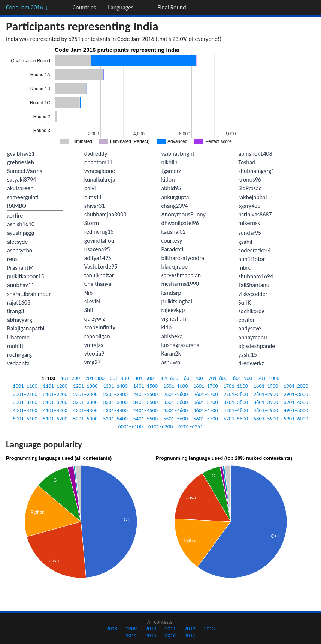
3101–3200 (55, 402)
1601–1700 (206, 386)
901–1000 (269, 378)
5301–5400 (115, 419)
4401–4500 (146, 410)
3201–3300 (85, 402)
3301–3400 (115, 402)
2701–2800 (236, 394)
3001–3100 (25, 402)
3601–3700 (206, 402)
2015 (151, 635)
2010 (151, 629)
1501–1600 (176, 386)
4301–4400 (115, 410)
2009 (131, 629)
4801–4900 (266, 410)
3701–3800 (236, 402)
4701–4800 (236, 410)
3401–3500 (146, 402)
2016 (170, 635)
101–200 (70, 378)
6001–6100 (130, 426)
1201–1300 (85, 386)
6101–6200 (161, 426)
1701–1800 (236, 386)
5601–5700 (206, 419)
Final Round (172, 7)
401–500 (144, 378)
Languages (121, 7)
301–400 (120, 378)
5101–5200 (55, 419)
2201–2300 (85, 394)
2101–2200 (55, 394)
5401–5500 (146, 419)
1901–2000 (296, 386)
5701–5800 (236, 419)
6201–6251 (191, 426)
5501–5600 (176, 419)
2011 (170, 629)
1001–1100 (25, 386)
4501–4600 (176, 410)
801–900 (243, 378)
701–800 (218, 378)
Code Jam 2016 (27, 7)
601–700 (193, 378)
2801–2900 (266, 394)
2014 (131, 635)
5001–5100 (25, 419)
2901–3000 (296, 394)
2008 (112, 629)
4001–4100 (25, 410)
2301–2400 (115, 394)
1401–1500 (146, 386)
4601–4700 (206, 410)
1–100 (48, 378)
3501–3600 (176, 402)
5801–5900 (266, 419)
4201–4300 (85, 410)
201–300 (95, 378)
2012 (190, 629)
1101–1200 (55, 386)
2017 (190, 635)
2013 (209, 629)
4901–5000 (296, 410)
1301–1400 (115, 386)
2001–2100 (25, 394)
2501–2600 (176, 394)
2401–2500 (146, 394)
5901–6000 (296, 419)
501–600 (169, 378)
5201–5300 (85, 419)
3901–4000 (296, 402)
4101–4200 (55, 410)
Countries (84, 7)
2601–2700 (206, 394)
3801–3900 (266, 402)
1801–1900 (266, 386)
